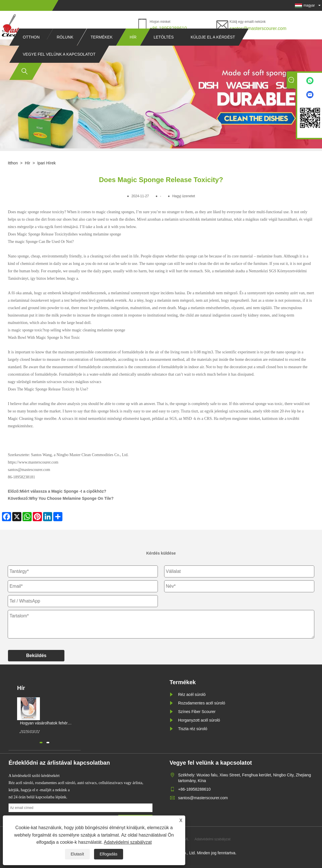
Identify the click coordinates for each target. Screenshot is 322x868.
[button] (41, 743)
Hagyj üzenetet (184, 196)
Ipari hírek (47, 163)
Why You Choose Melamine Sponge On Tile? (71, 498)
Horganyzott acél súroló (199, 720)
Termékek (102, 48)
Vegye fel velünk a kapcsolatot (59, 65)
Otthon (31, 48)
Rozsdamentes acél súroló (202, 703)
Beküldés (36, 655)
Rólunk (65, 48)
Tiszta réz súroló (193, 729)
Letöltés (164, 48)
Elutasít (77, 854)
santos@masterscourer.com (258, 28)
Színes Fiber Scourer (197, 712)
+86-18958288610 (168, 28)
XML (185, 839)
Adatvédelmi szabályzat (128, 842)
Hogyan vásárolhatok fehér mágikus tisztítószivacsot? (44, 723)
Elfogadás (109, 854)
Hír (133, 48)
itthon (13, 163)
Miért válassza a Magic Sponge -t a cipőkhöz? (63, 491)
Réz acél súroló (192, 694)
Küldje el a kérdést (213, 48)
